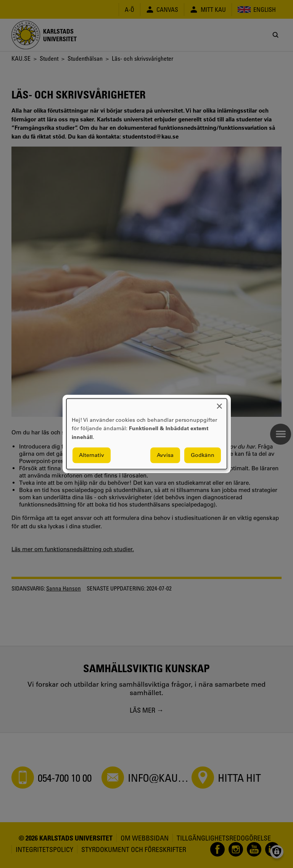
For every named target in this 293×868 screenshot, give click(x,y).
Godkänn (203, 455)
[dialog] (147, 434)
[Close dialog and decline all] (219, 403)
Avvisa (165, 455)
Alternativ (92, 455)
